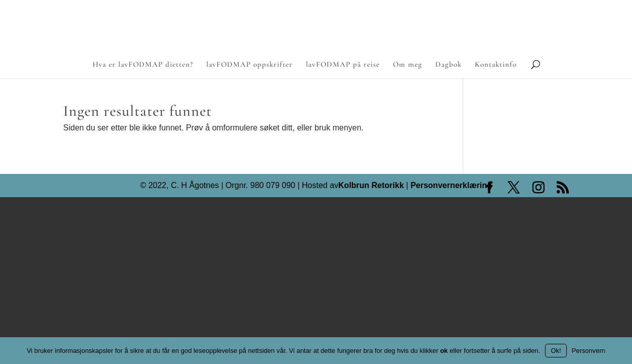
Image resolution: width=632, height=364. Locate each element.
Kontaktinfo (496, 65)
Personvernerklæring (451, 186)
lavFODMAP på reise (343, 65)
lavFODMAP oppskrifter (250, 65)
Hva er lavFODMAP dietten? (143, 65)
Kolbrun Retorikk (371, 186)
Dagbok (448, 65)
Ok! (556, 351)
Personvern (589, 351)
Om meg (408, 65)
